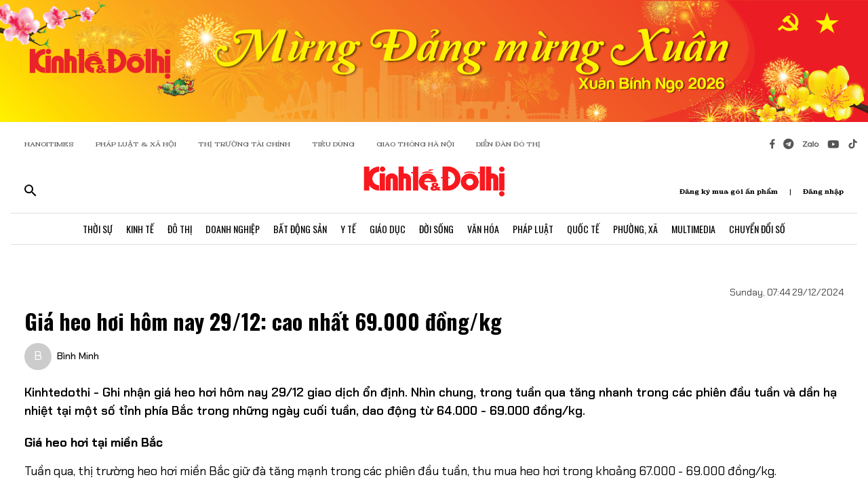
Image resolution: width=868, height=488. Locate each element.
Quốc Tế (583, 229)
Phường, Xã (635, 229)
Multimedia (693, 229)
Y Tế (348, 229)
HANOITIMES (49, 144)
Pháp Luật (533, 229)
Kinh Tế (140, 229)
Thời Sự (98, 229)
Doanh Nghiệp (233, 229)
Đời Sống (436, 229)
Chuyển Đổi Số (757, 229)
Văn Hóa (483, 229)
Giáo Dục (388, 229)
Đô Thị (180, 229)
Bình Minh (78, 356)
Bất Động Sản (300, 229)
